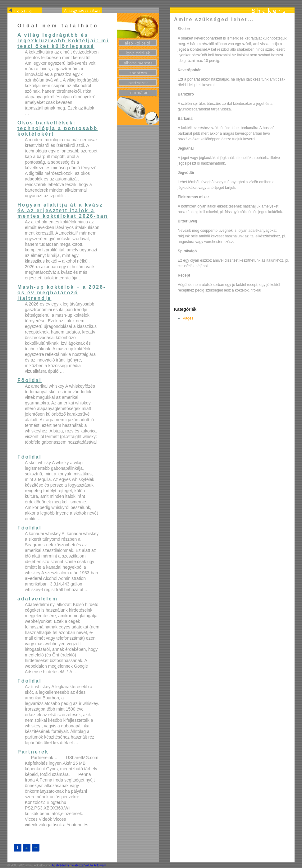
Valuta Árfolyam (95, 865)
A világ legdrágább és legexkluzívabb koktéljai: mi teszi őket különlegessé (63, 41)
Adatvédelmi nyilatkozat (68, 865)
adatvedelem (38, 599)
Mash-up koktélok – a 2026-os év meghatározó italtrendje (62, 293)
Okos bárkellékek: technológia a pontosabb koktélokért (57, 128)
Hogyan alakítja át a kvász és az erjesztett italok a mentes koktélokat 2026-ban (63, 210)
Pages (188, 318)
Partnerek (33, 752)
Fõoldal (30, 380)
